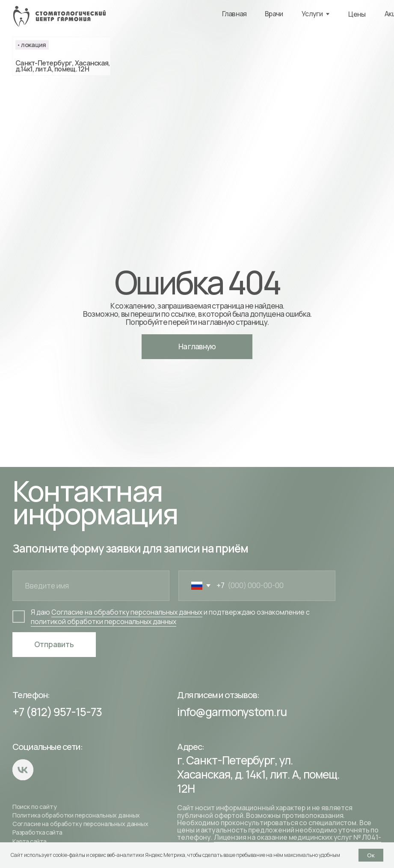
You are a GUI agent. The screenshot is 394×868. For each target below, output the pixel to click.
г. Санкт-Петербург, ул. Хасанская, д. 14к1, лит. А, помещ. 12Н (258, 774)
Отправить (54, 644)
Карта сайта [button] (30, 841)
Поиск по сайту (35, 807)
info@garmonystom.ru (232, 712)
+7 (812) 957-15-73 (57, 712)
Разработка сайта (37, 832)
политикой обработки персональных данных (104, 621)
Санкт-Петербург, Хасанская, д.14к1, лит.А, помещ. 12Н (63, 66)
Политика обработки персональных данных (76, 815)
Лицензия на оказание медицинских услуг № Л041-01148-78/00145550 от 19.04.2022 (279, 841)
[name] (91, 586)
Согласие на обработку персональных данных (80, 824)
